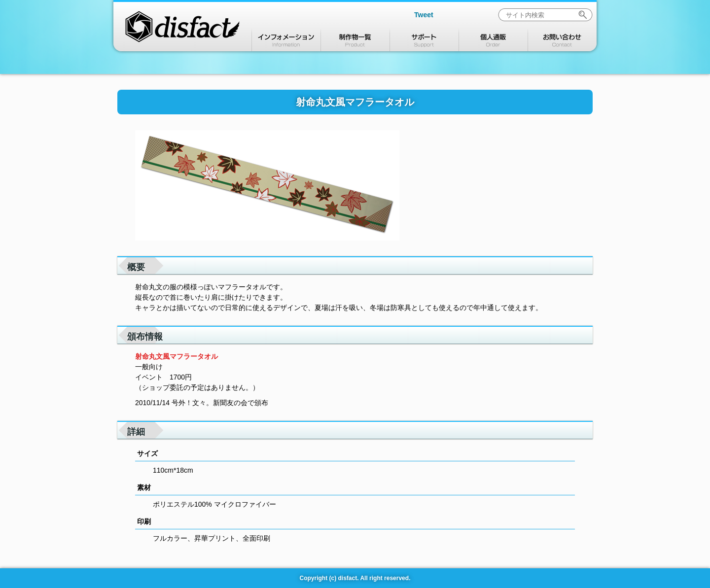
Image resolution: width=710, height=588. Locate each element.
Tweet (424, 15)
